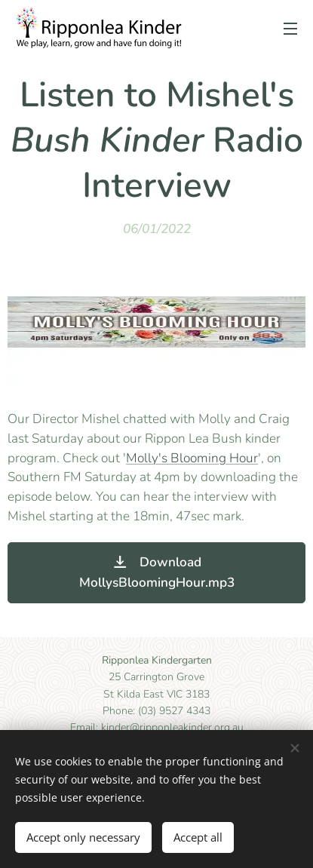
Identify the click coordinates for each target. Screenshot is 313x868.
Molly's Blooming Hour (192, 458)
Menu (290, 29)
